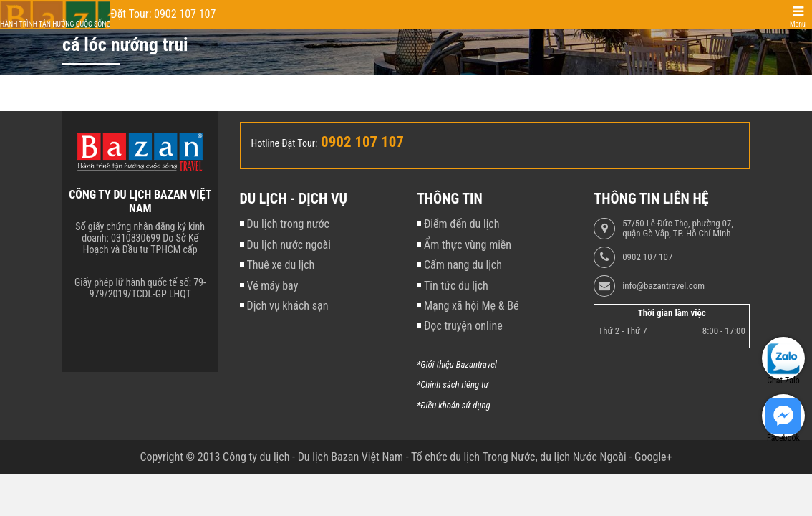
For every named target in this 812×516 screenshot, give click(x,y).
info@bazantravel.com (663, 286)
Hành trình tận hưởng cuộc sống (55, 24)
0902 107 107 (647, 257)
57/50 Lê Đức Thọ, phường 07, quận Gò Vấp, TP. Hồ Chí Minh (678, 229)
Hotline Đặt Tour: (285, 143)
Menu (798, 24)
